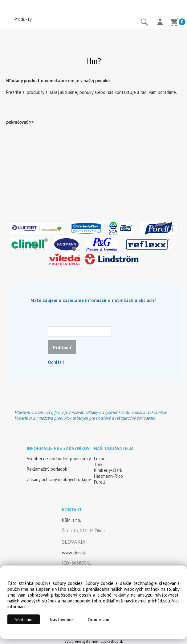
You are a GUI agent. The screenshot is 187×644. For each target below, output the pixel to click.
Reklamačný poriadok (47, 469)
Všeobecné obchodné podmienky (59, 459)
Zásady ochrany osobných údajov (59, 479)
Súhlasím (24, 620)
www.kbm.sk (74, 553)
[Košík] (174, 23)
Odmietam (98, 620)
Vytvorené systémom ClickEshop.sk (94, 641)
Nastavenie (61, 620)
